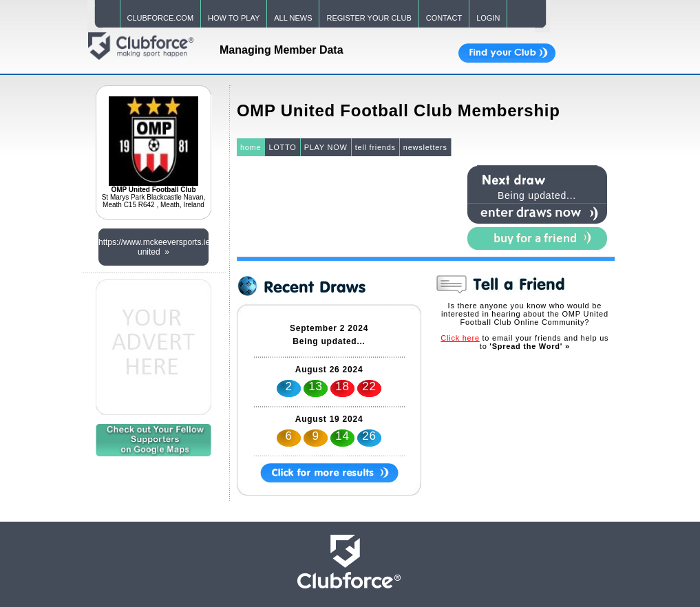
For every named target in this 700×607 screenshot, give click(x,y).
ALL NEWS (293, 18)
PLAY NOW (326, 147)
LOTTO (282, 147)
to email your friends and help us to (524, 342)
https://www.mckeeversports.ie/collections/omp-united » (153, 247)
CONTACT (444, 18)
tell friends (375, 147)
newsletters (425, 147)
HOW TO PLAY (234, 18)
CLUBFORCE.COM (161, 18)
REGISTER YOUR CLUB (369, 18)
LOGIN (488, 18)
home (251, 147)
